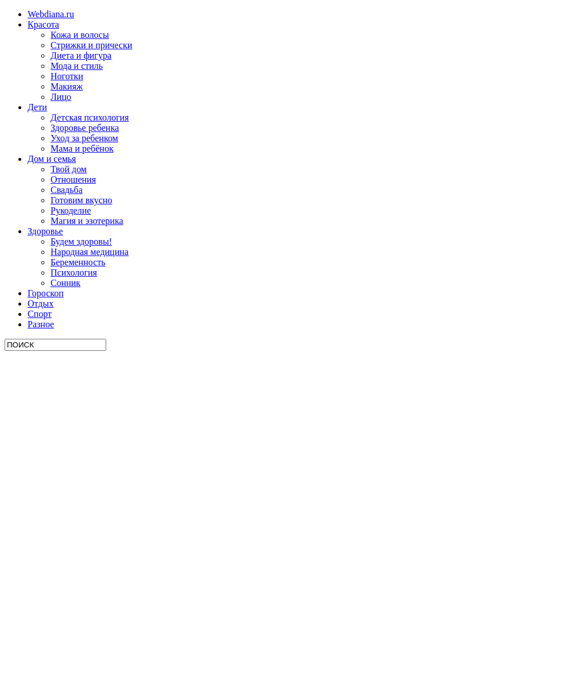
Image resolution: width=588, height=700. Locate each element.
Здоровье (45, 231)
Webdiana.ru (51, 14)
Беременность (78, 262)
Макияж (67, 86)
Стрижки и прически (91, 45)
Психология (74, 272)
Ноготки (67, 76)
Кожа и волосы (80, 35)
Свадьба (67, 190)
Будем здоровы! (81, 241)
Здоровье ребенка (85, 128)
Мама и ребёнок (82, 148)
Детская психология (90, 117)
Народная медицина (90, 252)
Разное (41, 324)
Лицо (61, 97)
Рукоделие (71, 210)
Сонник (65, 283)
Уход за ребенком (84, 138)
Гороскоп (46, 293)
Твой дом (69, 169)
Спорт (40, 314)
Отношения (73, 179)
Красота (43, 24)
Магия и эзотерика (87, 221)
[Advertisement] (91, 523)
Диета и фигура (81, 55)
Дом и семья (52, 159)
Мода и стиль (77, 66)
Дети (37, 107)
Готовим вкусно (81, 200)
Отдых (40, 303)
